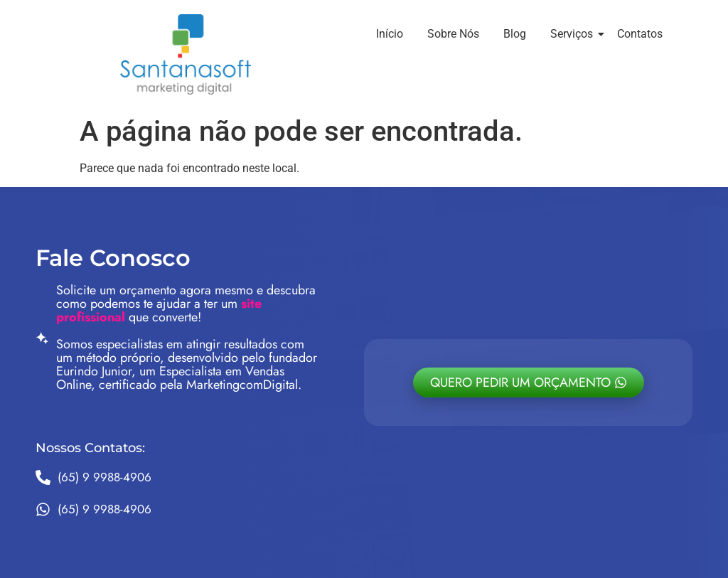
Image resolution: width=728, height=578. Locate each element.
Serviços (574, 34)
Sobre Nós (453, 34)
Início (390, 34)
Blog (515, 34)
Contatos (640, 34)
